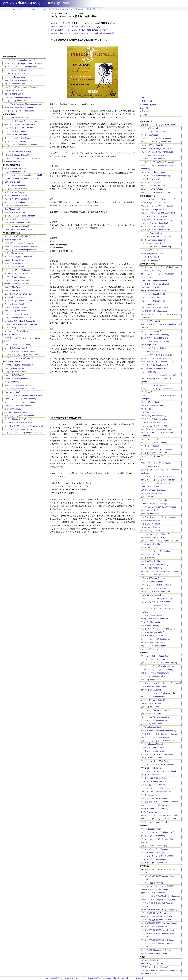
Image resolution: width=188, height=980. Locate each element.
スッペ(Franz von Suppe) (15, 212)
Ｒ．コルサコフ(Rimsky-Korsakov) (18, 256)
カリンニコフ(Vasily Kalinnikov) (17, 280)
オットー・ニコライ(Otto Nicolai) (18, 138)
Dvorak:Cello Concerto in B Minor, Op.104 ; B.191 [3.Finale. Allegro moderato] (83, 33)
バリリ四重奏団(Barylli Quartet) (154, 913)
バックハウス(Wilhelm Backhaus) (155, 568)
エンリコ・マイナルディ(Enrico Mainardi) (158, 693)
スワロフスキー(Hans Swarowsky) (155, 341)
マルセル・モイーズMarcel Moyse (155, 859)
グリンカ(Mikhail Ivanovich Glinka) (18, 223)
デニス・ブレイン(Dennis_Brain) (154, 852)
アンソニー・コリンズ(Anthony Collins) (157, 206)
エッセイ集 (144, 108)
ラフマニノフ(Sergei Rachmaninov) (19, 365)
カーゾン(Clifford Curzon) (151, 487)
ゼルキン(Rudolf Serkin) (151, 544)
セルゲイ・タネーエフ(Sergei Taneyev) (20, 351)
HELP (142, 98)
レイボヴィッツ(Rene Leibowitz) (154, 453)
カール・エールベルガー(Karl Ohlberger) (158, 832)
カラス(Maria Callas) (149, 960)
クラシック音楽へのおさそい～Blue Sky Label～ (37, 3)
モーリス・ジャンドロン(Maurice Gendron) (159, 788)
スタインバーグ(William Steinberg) (155, 335)
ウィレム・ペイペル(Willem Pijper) (18, 423)
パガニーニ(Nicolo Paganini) (16, 131)
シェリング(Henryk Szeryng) (153, 724)
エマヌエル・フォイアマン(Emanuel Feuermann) (161, 683)
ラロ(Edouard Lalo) (12, 209)
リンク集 (143, 115)
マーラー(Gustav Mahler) (14, 267)
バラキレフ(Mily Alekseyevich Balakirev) (21, 324)
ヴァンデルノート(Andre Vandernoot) (156, 456)
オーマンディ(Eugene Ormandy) (154, 281)
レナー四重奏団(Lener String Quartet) (156, 950)
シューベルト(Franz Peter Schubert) (19, 128)
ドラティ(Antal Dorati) (150, 351)
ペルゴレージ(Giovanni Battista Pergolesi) (21, 87)
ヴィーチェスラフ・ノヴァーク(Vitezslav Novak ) (24, 426)
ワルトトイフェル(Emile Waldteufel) (19, 294)
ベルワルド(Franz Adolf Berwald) (18, 152)
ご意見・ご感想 (146, 101)
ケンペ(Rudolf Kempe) (150, 304)
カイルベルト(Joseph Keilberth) (154, 209)
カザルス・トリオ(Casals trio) (153, 893)
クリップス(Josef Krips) (151, 297)
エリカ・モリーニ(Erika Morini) (154, 686)
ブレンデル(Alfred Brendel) (152, 581)
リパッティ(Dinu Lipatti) (151, 622)
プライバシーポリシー (79, 978)
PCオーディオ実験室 (148, 105)
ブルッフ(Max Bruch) (13, 287)
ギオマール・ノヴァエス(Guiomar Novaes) (158, 507)
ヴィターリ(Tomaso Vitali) (15, 77)
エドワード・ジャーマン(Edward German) (22, 358)
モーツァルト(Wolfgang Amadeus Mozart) (21, 121)
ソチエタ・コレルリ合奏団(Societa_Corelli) (159, 900)
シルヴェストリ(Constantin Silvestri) (156, 230)
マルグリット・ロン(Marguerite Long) (156, 598)
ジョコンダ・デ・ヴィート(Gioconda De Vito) (160, 741)
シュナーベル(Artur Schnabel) (153, 537)
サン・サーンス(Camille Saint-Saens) (20, 236)
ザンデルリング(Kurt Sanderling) (154, 311)
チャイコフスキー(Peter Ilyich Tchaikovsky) (22, 246)
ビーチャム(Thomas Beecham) (154, 240)
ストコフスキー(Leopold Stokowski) (156, 338)
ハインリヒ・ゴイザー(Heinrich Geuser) (157, 856)
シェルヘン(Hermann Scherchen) (155, 223)
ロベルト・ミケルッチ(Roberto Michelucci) (158, 819)
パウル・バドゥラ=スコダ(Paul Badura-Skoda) (160, 571)
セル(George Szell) (149, 345)
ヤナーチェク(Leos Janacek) (16, 311)
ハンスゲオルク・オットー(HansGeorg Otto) (159, 362)
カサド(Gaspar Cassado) (151, 703)
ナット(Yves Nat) (148, 558)
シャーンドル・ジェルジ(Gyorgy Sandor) (158, 534)
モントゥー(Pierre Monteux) (152, 254)
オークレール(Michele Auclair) (153, 697)
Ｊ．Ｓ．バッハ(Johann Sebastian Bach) (21, 67)
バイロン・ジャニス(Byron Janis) (155, 565)
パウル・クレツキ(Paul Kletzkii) (154, 368)
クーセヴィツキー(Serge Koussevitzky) (157, 149)
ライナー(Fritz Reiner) (150, 257)
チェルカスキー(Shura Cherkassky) (155, 551)
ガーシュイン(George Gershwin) (18, 378)
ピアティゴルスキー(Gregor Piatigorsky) (157, 754)
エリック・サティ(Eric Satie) (16, 314)
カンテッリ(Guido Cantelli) (152, 145)
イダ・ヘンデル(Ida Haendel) (153, 676)
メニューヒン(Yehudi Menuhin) (154, 785)
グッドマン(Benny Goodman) (153, 836)
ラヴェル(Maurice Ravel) (14, 368)
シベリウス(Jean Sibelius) (15, 277)
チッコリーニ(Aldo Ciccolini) (153, 554)
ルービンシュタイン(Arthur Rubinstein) (157, 639)
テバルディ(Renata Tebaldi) (152, 964)
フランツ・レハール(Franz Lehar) (18, 406)
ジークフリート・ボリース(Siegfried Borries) (159, 734)
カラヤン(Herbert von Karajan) (153, 291)
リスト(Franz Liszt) (12, 182)
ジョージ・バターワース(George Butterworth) (23, 433)
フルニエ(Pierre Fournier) (151, 768)
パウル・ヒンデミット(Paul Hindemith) (20, 399)
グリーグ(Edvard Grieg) (14, 253)
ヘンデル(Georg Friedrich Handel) (18, 70)
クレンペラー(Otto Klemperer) (153, 301)
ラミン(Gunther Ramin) (151, 179)
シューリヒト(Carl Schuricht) (153, 226)
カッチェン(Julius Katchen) (152, 493)
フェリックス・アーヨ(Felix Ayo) (154, 761)
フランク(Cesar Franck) (14, 192)
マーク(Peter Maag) (149, 409)
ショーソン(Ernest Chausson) (16, 307)
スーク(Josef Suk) (12, 382)
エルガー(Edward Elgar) (14, 260)
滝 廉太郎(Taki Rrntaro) (14, 409)
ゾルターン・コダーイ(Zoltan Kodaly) (20, 402)
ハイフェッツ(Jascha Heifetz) (153, 751)
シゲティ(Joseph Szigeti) (151, 727)
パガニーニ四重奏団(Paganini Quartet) (157, 920)
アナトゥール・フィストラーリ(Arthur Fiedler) (160, 267)
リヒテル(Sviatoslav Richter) (153, 632)
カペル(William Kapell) (150, 497)
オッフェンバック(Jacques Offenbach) (20, 216)
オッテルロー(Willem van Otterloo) (155, 284)
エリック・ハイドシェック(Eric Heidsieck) (158, 480)
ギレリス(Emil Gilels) (150, 510)
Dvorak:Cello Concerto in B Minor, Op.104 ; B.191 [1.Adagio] (76, 27)
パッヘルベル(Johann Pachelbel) (18, 97)
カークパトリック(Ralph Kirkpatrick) (156, 483)
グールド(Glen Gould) (150, 514)
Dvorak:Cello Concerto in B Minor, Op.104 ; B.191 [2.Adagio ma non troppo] (82, 30)
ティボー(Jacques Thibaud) (152, 744)
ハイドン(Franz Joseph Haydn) (17, 118)
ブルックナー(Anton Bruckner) (17, 199)
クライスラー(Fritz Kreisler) (152, 714)
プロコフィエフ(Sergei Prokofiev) (18, 385)
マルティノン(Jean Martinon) (153, 422)
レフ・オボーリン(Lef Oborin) (153, 642)
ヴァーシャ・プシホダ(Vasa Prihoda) (19, 416)
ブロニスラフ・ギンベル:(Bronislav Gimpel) (159, 771)
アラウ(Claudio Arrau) (150, 466)
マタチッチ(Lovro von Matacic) (154, 416)
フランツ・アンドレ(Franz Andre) (155, 385)
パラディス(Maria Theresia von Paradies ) (21, 145)
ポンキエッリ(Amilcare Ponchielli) (18, 301)
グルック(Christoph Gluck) (15, 141)
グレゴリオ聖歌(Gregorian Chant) (18, 80)
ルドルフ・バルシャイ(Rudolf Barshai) (157, 449)
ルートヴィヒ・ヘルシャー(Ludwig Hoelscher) (160, 802)
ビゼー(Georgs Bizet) (13, 240)
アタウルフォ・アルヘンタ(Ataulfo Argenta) (159, 125)
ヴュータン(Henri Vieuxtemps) (17, 226)
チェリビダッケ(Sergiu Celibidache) (156, 348)
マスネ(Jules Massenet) (14, 297)
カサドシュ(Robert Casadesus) (154, 490)
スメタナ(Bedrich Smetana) (16, 196)
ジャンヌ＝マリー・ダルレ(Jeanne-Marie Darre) (161, 541)
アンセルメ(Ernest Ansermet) (153, 203)
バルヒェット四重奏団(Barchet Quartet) (157, 916)
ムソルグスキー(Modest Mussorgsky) (19, 243)
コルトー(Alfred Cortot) (150, 527)
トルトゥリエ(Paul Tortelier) (152, 747)
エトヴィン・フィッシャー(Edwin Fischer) (158, 476)
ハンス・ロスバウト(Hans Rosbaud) (156, 358)
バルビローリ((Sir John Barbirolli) (155, 365)
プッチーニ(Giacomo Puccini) (16, 263)
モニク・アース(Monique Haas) (154, 605)
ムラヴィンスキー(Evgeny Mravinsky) (156, 429)
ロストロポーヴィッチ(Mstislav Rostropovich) (160, 815)
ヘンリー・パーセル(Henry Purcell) (19, 107)
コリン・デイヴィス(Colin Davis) (154, 308)
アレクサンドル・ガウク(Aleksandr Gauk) (158, 199)
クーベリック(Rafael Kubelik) (153, 294)
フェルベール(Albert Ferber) (152, 575)
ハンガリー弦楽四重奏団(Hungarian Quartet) (159, 910)
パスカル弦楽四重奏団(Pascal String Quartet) (159, 923)
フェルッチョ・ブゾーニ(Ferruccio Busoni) (22, 355)
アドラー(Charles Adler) (151, 128)
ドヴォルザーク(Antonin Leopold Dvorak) (21, 250)
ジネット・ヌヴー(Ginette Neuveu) (155, 737)
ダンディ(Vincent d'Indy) (14, 290)
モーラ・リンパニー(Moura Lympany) (156, 602)
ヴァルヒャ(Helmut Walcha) (152, 649)
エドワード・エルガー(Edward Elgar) (156, 142)
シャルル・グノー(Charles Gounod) (19, 229)
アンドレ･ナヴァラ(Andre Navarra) (155, 673)
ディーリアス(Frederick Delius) (17, 328)
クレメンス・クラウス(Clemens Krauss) (157, 152)
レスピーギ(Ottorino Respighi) (17, 372)
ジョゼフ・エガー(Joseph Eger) (154, 846)
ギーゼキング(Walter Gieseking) (154, 504)
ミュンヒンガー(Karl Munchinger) (155, 426)
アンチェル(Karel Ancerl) (151, 270)
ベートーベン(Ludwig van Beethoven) (20, 124)
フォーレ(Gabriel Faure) (14, 304)
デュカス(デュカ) (11, 335)
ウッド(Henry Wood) (149, 135)
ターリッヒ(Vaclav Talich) (151, 233)
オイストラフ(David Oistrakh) (153, 700)
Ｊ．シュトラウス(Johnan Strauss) (19, 202)
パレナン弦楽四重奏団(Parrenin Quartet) (157, 930)
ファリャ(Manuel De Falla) (15, 419)
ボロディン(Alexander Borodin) (17, 219)
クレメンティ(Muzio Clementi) (17, 155)
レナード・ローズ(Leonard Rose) (155, 809)
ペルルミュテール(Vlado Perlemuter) (156, 585)
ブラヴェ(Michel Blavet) (14, 91)
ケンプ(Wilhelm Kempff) (151, 524)
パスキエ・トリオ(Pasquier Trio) (154, 927)
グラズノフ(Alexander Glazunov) (18, 345)
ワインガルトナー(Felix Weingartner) (156, 193)
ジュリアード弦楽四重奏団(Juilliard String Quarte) (161, 896)
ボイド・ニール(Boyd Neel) (152, 405)
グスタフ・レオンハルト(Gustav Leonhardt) (159, 517)
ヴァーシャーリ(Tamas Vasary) (154, 646)
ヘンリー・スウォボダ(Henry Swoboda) (157, 389)
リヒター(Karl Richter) (150, 446)
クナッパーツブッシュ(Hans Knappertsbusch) (160, 213)
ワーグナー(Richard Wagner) (16, 189)
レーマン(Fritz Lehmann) (151, 182)
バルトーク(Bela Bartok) (14, 375)
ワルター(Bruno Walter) (151, 260)
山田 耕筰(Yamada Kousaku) (16, 412)
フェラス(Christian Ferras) (152, 758)
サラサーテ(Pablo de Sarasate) (17, 284)
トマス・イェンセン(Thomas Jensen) (156, 237)
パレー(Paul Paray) (149, 372)
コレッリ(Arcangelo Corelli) (16, 84)
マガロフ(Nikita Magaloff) (151, 595)
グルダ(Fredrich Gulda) (150, 520)
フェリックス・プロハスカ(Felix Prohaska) (159, 375)
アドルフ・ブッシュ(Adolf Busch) (155, 132)
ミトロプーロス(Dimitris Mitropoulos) (156, 247)
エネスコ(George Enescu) (152, 680)
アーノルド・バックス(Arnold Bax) (18, 429)
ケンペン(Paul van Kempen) (152, 155)
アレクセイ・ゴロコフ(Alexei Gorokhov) (157, 666)
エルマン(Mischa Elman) (151, 690)
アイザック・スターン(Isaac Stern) (155, 656)
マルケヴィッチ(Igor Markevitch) (154, 419)
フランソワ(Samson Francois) (153, 578)
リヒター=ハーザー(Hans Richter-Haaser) (158, 629)
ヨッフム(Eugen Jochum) (151, 439)
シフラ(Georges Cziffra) (151, 531)
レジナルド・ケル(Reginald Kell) (154, 863)
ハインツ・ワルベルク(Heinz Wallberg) (157, 355)
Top (85, 13)
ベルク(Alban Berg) (12, 392)
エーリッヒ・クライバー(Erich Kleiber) (157, 138)
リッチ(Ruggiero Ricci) (150, 795)
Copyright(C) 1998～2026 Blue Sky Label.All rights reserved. (116, 978)
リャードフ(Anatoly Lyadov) (16, 348)
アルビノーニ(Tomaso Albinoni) (17, 101)
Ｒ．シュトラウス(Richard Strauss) (19, 273)
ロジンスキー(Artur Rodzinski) (153, 186)
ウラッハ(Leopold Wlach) (151, 829)
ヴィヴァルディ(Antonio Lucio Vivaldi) (20, 60)
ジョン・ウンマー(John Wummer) (155, 849)
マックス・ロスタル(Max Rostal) (154, 778)
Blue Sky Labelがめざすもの (56, 978)
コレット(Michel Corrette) (15, 94)
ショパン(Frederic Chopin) (15, 172)
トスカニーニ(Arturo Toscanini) (154, 159)
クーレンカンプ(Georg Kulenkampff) (156, 710)
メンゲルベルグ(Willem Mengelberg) (156, 176)
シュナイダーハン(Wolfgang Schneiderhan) (159, 731)
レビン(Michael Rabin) (150, 812)
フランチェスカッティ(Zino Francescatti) (158, 764)
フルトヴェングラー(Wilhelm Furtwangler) (158, 162)
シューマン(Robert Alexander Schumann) (21, 179)
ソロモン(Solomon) (149, 548)
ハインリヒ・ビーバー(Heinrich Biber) (20, 111)
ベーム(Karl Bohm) (149, 392)
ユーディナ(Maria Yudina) (151, 615)
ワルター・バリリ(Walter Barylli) (154, 822)
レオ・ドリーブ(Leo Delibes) (16, 331)
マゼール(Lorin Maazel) (150, 412)
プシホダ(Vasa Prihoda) (151, 775)
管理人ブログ (145, 111)
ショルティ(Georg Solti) (151, 321)
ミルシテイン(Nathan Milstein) (153, 781)
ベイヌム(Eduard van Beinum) (153, 172)
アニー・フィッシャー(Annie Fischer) (156, 463)
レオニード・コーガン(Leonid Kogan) (156, 805)
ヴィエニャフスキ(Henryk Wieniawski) (20, 321)
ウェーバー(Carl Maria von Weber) (18, 135)
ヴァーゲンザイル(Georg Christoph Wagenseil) (23, 104)
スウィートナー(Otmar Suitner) (154, 331)
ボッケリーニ (10, 148)
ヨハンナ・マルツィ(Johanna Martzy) (156, 792)
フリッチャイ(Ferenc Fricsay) (153, 243)
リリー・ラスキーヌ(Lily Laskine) (155, 798)
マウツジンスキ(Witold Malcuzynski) (156, 592)
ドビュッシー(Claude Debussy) (17, 270)
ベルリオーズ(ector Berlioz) (15, 168)
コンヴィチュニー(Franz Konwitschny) (157, 220)
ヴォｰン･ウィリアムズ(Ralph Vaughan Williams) (24, 395)
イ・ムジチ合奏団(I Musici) (152, 883)
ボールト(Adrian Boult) (150, 402)
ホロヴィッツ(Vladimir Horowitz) (154, 588)
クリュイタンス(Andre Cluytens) (154, 216)
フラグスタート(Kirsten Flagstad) (155, 967)
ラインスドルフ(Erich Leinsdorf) (154, 443)
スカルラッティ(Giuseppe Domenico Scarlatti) (23, 63)
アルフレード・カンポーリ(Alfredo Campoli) (159, 663)
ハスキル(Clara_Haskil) (150, 561)
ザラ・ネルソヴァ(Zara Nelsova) (154, 720)
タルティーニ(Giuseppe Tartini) (17, 74)
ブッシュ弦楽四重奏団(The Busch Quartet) (158, 940)
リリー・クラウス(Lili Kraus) (153, 636)
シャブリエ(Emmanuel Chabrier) (18, 318)
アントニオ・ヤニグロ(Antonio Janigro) (157, 670)
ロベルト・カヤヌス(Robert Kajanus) (156, 189)
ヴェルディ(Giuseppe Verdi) (16, 185)
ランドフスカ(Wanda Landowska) (155, 619)
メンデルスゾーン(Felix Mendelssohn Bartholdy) (24, 175)
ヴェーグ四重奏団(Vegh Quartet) (154, 953)
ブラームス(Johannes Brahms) (17, 206)
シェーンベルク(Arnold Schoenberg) (19, 389)
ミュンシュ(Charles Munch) (152, 250)
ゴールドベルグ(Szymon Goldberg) (155, 717)
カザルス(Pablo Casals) (151, 287)
